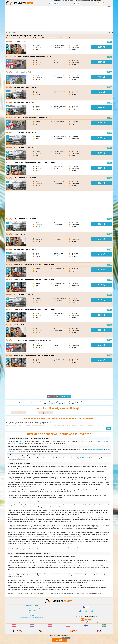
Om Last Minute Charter (32, 606)
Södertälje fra (45, 413)
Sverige (14, 32)
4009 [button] (102, 123)
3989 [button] (102, 77)
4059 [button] (102, 330)
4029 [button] (102, 183)
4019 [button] (102, 168)
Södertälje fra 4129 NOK (17, 443)
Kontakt (32, 615)
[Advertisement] (59, 19)
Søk (61, 640)
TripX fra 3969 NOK (83, 458)
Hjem (9, 32)
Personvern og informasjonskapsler (32, 608)
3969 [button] (102, 47)
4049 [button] (102, 300)
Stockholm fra (18, 413)
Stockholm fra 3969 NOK (101, 441)
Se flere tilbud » (65, 396)
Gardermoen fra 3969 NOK (95, 450)
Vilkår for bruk (32, 610)
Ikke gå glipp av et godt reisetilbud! (32, 618)
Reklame (32, 613)
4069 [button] (102, 345)
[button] (108, 428)
